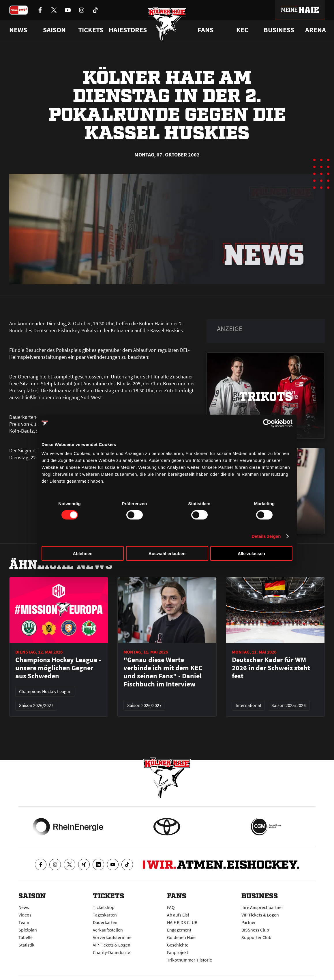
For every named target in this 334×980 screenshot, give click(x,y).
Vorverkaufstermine (112, 937)
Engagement (179, 930)
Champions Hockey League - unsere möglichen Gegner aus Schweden (58, 668)
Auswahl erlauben (167, 554)
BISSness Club (255, 930)
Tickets (91, 30)
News (24, 907)
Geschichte (178, 945)
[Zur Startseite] (167, 24)
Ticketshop (104, 907)
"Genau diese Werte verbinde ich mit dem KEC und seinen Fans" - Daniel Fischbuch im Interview (163, 672)
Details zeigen (266, 536)
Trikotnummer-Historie (189, 960)
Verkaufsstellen (108, 930)
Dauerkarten (105, 922)
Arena (316, 30)
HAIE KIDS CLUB (182, 922)
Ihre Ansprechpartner (262, 907)
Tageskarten (105, 915)
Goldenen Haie (181, 937)
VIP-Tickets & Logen (112, 945)
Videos (25, 915)
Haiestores (128, 30)
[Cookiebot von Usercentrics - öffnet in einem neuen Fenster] (267, 423)
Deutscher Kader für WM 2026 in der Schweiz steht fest (271, 668)
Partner (249, 922)
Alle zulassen (251, 554)
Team (24, 922)
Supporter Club (256, 937)
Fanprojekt (178, 952)
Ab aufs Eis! (178, 915)
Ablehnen (82, 554)
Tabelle (26, 937)
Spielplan (28, 930)
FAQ (171, 907)
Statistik (26, 945)
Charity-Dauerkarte (111, 952)
